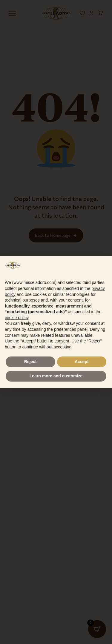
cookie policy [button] (17, 318)
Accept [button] (82, 362)
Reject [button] (30, 362)
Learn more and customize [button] (56, 376)
